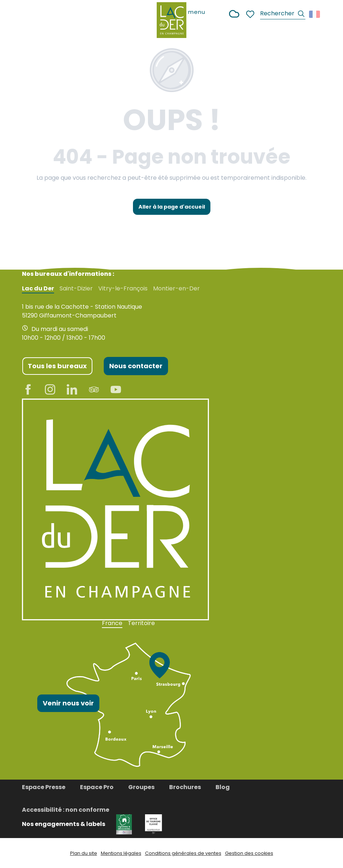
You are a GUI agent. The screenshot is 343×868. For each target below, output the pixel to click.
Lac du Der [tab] (38, 289)
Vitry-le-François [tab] (123, 289)
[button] (283, 14)
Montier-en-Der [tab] (176, 289)
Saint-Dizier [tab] (76, 289)
